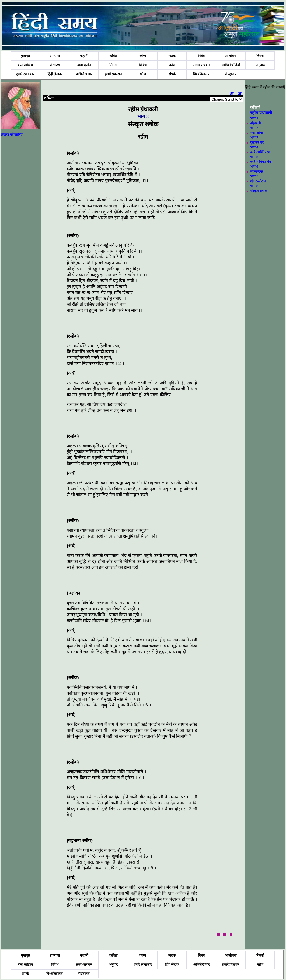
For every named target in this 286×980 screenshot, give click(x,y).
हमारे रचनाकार (25, 74)
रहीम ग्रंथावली (261, 113)
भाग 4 (254, 147)
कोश (172, 65)
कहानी (84, 56)
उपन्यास (55, 56)
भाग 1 (254, 118)
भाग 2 (254, 128)
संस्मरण (55, 65)
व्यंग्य (143, 56)
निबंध (201, 56)
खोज (143, 74)
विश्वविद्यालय (201, 74)
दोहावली (255, 123)
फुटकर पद (257, 142)
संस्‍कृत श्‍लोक (259, 191)
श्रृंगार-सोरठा (258, 181)
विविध (143, 65)
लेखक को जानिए (12, 135)
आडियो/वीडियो (231, 65)
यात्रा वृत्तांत (84, 65)
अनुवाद (260, 65)
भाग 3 (254, 157)
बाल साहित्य (25, 65)
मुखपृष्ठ (25, 56)
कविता (113, 56)
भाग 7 (254, 138)
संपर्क (172, 74)
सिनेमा (113, 65)
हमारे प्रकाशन (113, 74)
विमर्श (260, 56)
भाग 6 (254, 167)
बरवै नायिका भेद (260, 162)
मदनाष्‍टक (257, 171)
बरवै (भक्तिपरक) (261, 152)
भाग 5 (254, 176)
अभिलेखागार (84, 74)
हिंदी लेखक (55, 74)
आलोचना (231, 56)
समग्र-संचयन (201, 65)
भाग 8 (254, 186)
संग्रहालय (231, 74)
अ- (240, 94)
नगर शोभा (257, 133)
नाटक (172, 56)
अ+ (233, 94)
